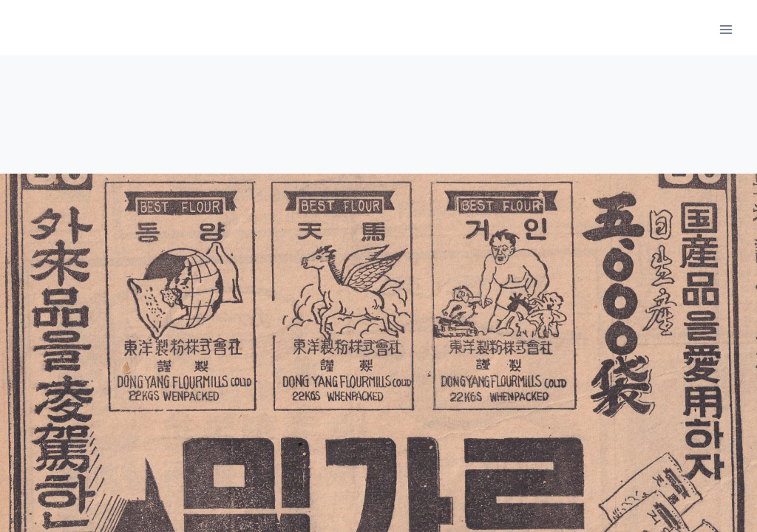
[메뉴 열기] (726, 29)
